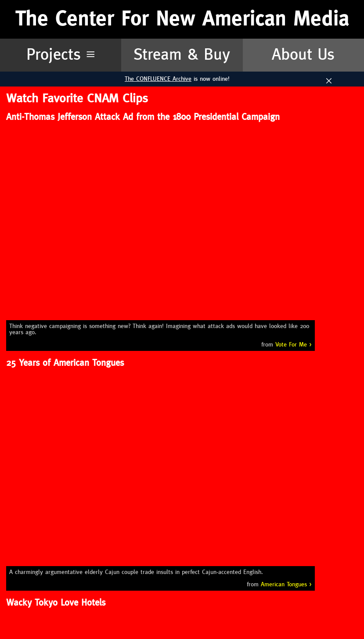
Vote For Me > (294, 345)
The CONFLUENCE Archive (158, 79)
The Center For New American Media (182, 19)
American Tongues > (286, 585)
